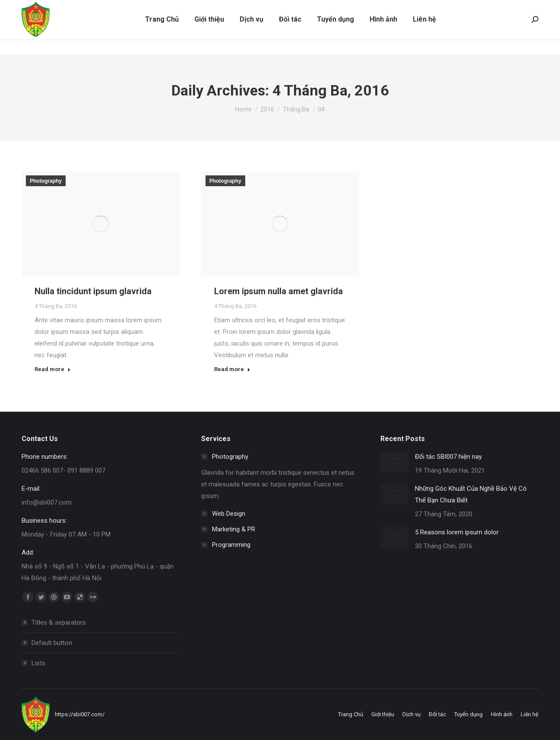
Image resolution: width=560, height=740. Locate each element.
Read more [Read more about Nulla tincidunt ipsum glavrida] (53, 369)
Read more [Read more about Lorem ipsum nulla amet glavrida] (232, 369)
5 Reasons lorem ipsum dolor (457, 532)
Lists (38, 663)
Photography (46, 181)
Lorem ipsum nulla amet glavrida (278, 291)
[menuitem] (162, 35)
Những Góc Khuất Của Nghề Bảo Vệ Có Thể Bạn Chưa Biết (471, 494)
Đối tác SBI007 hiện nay (448, 457)
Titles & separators (59, 622)
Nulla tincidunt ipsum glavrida (93, 291)
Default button (52, 643)
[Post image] (394, 462)
